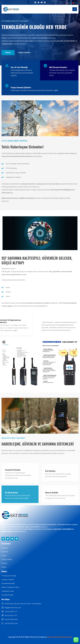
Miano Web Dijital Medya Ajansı (60, 637)
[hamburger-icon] (75, 9)
